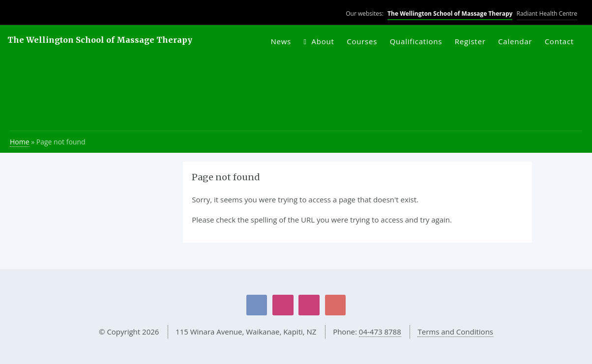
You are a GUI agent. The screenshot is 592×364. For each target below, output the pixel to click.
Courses (362, 41)
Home (20, 142)
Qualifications (416, 41)
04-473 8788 (380, 332)
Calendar (515, 41)
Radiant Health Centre (547, 14)
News (281, 41)
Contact (559, 41)
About (323, 41)
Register (470, 41)
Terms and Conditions (455, 332)
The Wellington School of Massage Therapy (450, 14)
